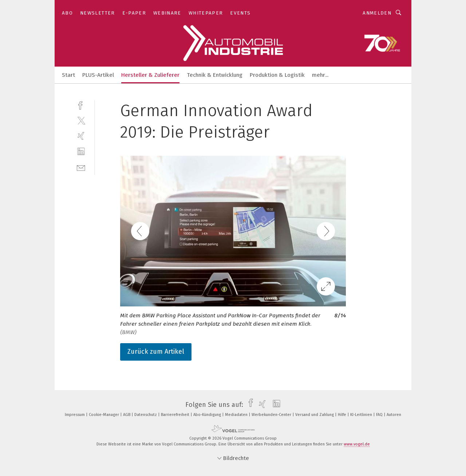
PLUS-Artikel (98, 75)
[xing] (81, 136)
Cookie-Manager (104, 415)
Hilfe (343, 415)
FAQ (380, 415)
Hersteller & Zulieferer (150, 75)
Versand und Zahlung (315, 415)
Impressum (75, 415)
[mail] (81, 167)
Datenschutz (146, 415)
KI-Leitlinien (362, 415)
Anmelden (377, 13)
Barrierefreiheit (176, 415)
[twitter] (81, 120)
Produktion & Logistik (277, 75)
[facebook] (81, 105)
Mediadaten (237, 415)
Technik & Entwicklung (215, 75)
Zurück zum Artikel (156, 352)
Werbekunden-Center (272, 415)
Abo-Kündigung (208, 415)
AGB (127, 415)
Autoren (394, 415)
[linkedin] (81, 152)
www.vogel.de (357, 444)
